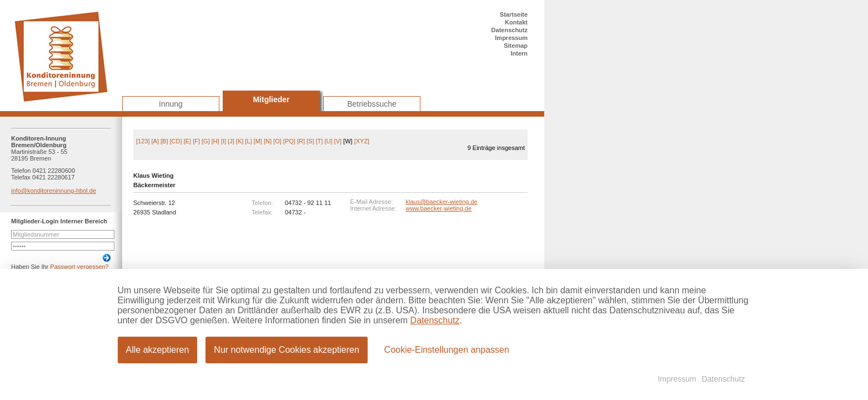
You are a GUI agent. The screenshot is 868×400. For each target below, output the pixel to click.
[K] (240, 141)
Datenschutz (510, 30)
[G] (206, 141)
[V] (338, 141)
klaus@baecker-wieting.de (442, 202)
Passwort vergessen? (79, 267)
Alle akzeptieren (158, 350)
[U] (328, 141)
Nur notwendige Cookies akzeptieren (286, 350)
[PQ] (289, 141)
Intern (519, 53)
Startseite (514, 14)
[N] (268, 141)
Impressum (511, 38)
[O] (277, 141)
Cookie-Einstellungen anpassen (447, 350)
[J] (231, 141)
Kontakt (516, 22)
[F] (196, 141)
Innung (171, 104)
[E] (187, 141)
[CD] (176, 141)
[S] (310, 141)
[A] (155, 141)
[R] (301, 141)
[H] (215, 141)
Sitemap (516, 46)
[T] (320, 141)
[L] (248, 141)
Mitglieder (271, 99)
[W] (348, 141)
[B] (164, 141)
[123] (143, 141)
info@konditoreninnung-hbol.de (54, 191)
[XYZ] (362, 141)
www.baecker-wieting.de (439, 208)
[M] (258, 141)
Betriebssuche (372, 104)
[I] (224, 141)
